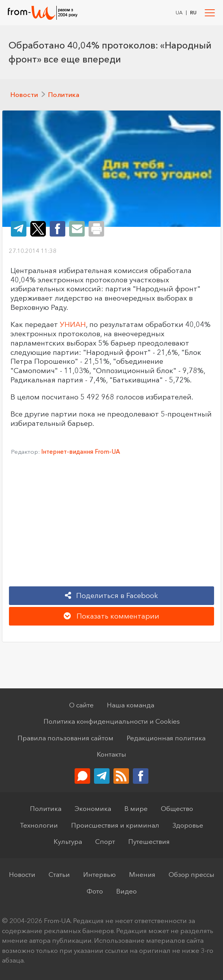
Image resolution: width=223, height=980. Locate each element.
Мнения (142, 874)
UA (179, 13)
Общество (177, 808)
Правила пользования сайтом (65, 738)
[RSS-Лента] (121, 776)
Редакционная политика (166, 738)
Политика (64, 94)
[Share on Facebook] (57, 229)
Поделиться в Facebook (112, 595)
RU (193, 13)
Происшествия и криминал (115, 825)
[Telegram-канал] (102, 776)
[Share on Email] (77, 229)
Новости (24, 94)
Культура (68, 841)
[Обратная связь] (82, 776)
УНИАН (73, 324)
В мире (136, 808)
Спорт (105, 841)
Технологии (39, 825)
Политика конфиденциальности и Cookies (112, 721)
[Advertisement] (111, 524)
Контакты (111, 754)
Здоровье (188, 825)
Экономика (93, 808)
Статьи (59, 874)
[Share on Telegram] (19, 229)
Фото (95, 891)
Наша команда (131, 705)
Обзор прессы (192, 874)
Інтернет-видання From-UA (81, 452)
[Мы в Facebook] (141, 776)
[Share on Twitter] (38, 229)
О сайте (81, 705)
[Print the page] (96, 229)
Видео (126, 891)
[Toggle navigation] (210, 13)
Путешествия (149, 841)
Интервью (99, 874)
